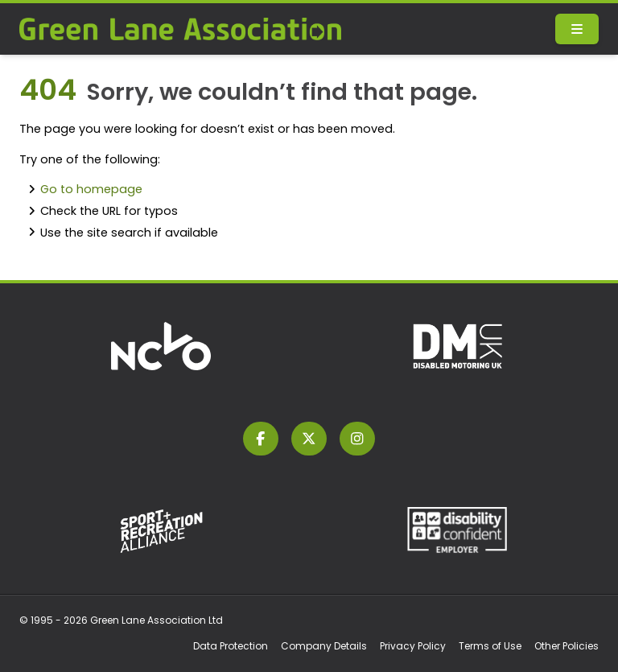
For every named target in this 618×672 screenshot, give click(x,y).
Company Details (324, 646)
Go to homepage (91, 189)
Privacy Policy (413, 646)
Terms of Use (490, 646)
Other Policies (566, 646)
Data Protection (231, 646)
